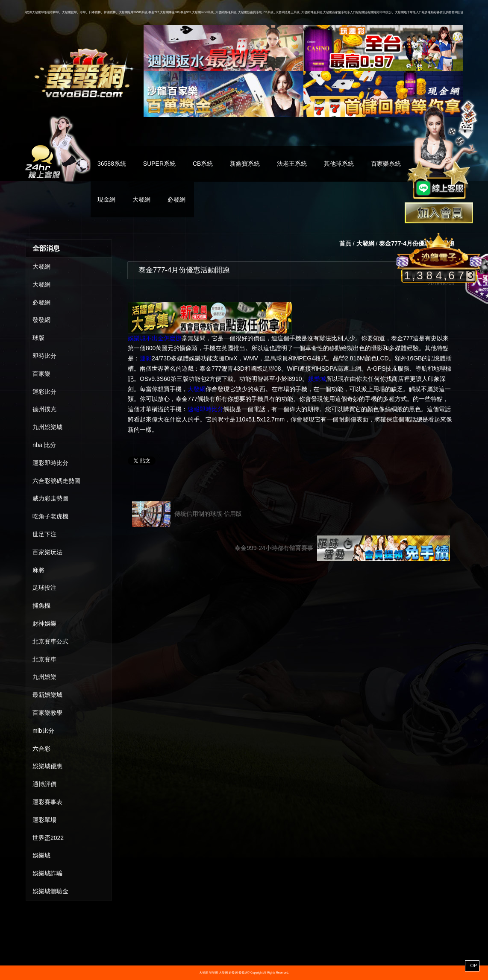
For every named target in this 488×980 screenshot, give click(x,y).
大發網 (141, 199)
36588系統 (112, 164)
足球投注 (44, 588)
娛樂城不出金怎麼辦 (155, 338)
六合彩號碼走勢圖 (56, 481)
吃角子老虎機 (50, 516)
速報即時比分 (206, 409)
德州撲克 (44, 409)
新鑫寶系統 (245, 164)
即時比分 (44, 356)
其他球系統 (339, 164)
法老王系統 (292, 164)
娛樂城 (41, 855)
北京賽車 (44, 659)
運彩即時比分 (50, 463)
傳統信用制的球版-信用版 (187, 514)
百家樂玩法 (47, 552)
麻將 (38, 570)
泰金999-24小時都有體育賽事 (342, 548)
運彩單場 (44, 820)
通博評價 (44, 784)
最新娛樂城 (47, 695)
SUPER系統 (159, 164)
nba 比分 (44, 445)
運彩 (146, 358)
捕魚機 (41, 606)
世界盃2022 (48, 838)
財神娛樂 (44, 623)
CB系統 (203, 164)
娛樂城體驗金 (50, 891)
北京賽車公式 (50, 641)
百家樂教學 (47, 713)
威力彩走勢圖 (50, 498)
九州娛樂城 (47, 427)
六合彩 (41, 749)
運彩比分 (44, 392)
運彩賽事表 (47, 802)
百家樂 (41, 374)
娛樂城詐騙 (47, 873)
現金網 (106, 199)
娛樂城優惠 (47, 766)
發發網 (41, 320)
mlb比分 (43, 731)
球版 (38, 338)
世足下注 (44, 534)
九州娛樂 (44, 677)
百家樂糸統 (386, 164)
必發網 (176, 199)
